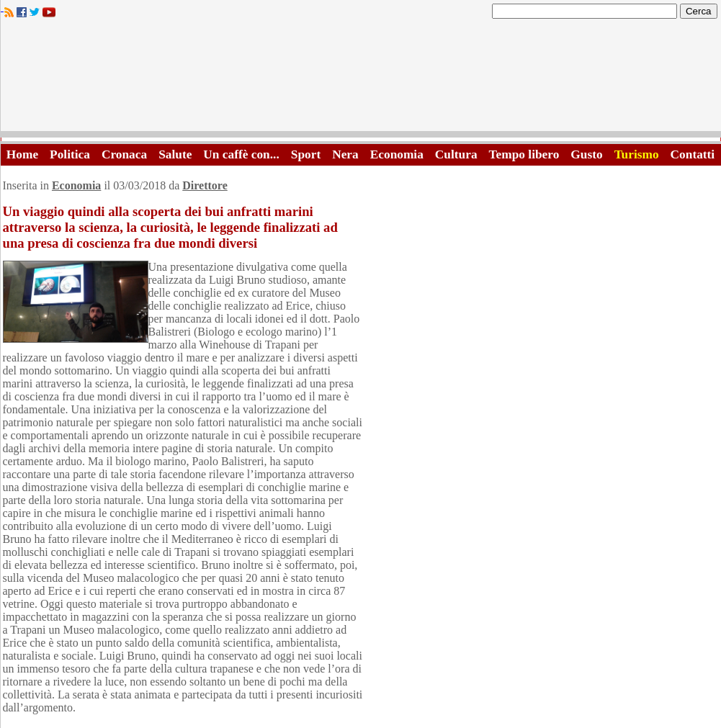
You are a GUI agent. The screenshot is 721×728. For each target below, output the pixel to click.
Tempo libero (524, 154)
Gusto (586, 154)
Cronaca (124, 154)
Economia (397, 154)
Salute (175, 154)
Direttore (205, 185)
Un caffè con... (241, 154)
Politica (70, 154)
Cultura (456, 154)
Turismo (637, 154)
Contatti (693, 154)
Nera (345, 154)
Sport (306, 154)
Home (22, 154)
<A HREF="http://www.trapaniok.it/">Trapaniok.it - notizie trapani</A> (361, 79)
